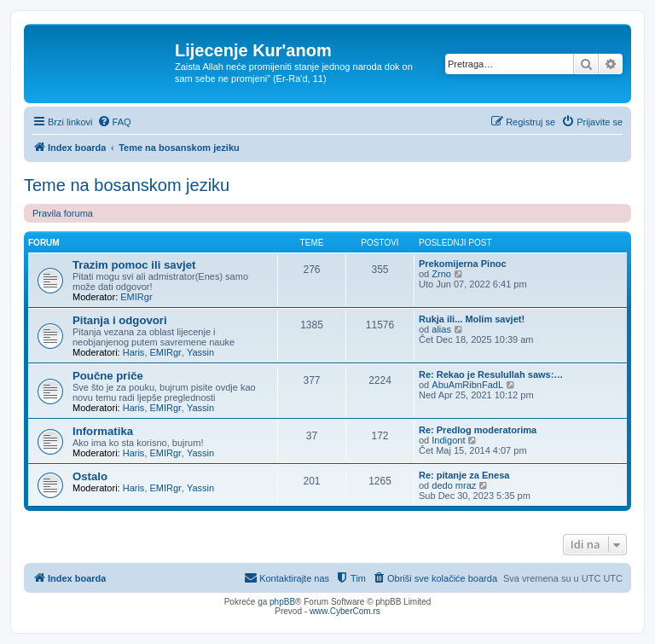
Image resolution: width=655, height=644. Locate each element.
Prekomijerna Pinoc (463, 264)
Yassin (200, 352)
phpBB (282, 602)
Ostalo (90, 476)
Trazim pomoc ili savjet (134, 265)
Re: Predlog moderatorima (478, 430)
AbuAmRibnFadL (467, 385)
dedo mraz (454, 485)
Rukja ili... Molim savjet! (472, 319)
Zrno (441, 274)
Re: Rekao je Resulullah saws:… (491, 374)
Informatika (103, 431)
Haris (134, 352)
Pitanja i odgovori (120, 320)
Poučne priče (108, 376)
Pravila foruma (63, 213)
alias (441, 329)
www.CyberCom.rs (345, 611)
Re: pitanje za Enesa (464, 475)
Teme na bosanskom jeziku (127, 185)
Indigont (448, 440)
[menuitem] (114, 122)
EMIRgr (136, 297)
